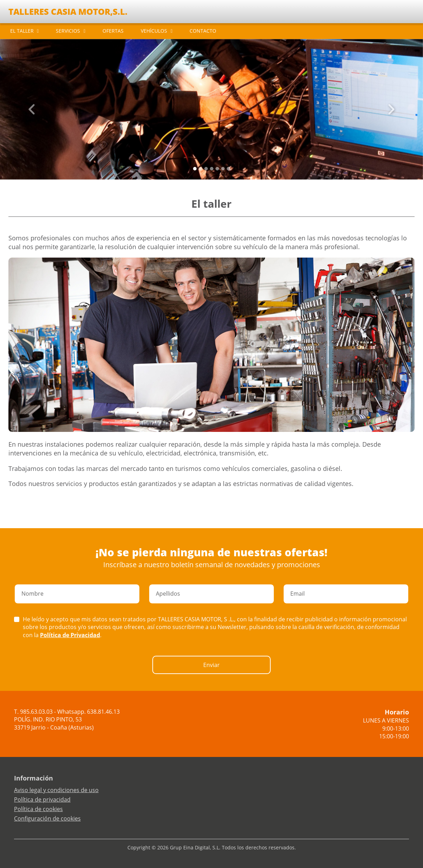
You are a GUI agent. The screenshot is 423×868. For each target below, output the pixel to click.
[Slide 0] (195, 169)
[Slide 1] (200, 169)
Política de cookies (38, 809)
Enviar (211, 665)
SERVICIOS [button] (68, 31)
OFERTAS (113, 31)
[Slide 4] (217, 169)
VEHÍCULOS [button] (154, 31)
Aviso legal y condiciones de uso (56, 790)
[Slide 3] (212, 169)
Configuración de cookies (47, 818)
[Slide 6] (229, 169)
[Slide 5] (223, 169)
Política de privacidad (42, 799)
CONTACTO (203, 31)
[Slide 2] (206, 169)
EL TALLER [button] (22, 31)
